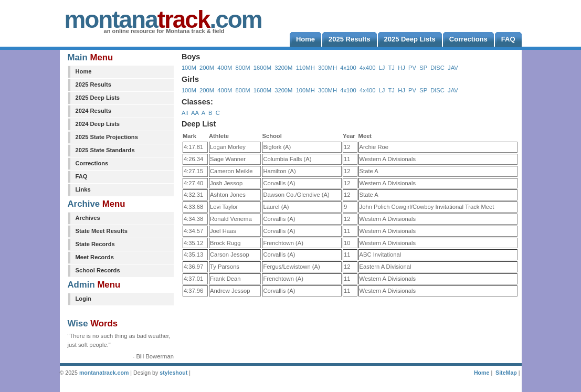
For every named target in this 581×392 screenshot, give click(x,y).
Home (84, 71)
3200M (283, 68)
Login (83, 299)
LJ (382, 68)
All (185, 113)
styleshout (173, 373)
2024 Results (93, 111)
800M (243, 68)
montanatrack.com (104, 373)
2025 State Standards (105, 150)
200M (207, 68)
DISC (437, 68)
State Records (95, 244)
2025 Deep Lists (98, 98)
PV (412, 68)
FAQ (82, 176)
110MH (305, 68)
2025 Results (93, 84)
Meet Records (95, 257)
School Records (98, 270)
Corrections (92, 163)
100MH (305, 90)
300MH (328, 68)
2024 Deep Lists (98, 124)
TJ (391, 68)
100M (189, 68)
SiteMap (506, 373)
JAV (453, 68)
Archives (88, 218)
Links (83, 189)
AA (195, 113)
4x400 (367, 68)
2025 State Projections (107, 137)
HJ (402, 68)
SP (423, 68)
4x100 (348, 68)
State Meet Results (102, 231)
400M (225, 68)
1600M (262, 68)
